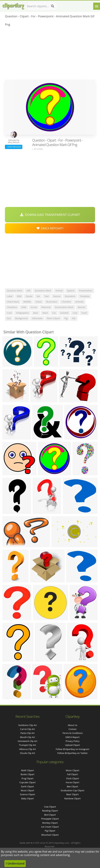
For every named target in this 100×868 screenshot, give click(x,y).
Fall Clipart (73, 774)
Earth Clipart (28, 786)
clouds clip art (28, 753)
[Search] (53, 6)
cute (9, 313)
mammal (46, 307)
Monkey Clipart (50, 823)
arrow (34, 307)
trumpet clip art (27, 745)
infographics (22, 313)
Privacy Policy (72, 741)
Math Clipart (28, 770)
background (21, 318)
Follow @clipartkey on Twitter (73, 753)
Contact (72, 729)
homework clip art (27, 741)
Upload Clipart (72, 745)
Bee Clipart (72, 786)
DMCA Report (73, 737)
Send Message (14, 147)
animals (79, 302)
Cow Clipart (50, 807)
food (84, 313)
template (85, 296)
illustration (52, 302)
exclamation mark (64, 307)
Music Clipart (28, 790)
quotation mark (43, 291)
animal (59, 291)
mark (45, 313)
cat (54, 313)
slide (24, 307)
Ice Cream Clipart (50, 827)
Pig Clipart (50, 831)
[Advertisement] (50, 54)
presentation (86, 291)
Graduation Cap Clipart (72, 790)
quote (29, 296)
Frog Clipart (27, 778)
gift (28, 291)
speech (71, 291)
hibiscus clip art (27, 749)
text (47, 296)
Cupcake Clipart (28, 782)
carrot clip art (27, 729)
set (38, 296)
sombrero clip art (27, 725)
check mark (13, 302)
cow (75, 313)
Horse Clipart (72, 782)
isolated (64, 313)
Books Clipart (27, 774)
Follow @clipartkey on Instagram (72, 749)
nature (57, 296)
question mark (14, 291)
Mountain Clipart (50, 835)
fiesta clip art (28, 733)
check (39, 302)
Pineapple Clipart (50, 819)
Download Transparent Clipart (50, 215)
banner (82, 307)
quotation (70, 296)
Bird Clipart (50, 815)
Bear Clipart (73, 794)
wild (19, 296)
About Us (73, 725)
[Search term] (42, 6)
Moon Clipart (72, 770)
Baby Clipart (28, 798)
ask (74, 318)
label (10, 296)
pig (66, 318)
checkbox (12, 307)
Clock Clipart (73, 778)
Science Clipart (28, 794)
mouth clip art (28, 737)
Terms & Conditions (72, 733)
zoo (9, 318)
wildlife (27, 302)
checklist (66, 302)
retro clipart (53, 318)
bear (36, 313)
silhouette (37, 318)
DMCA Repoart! (50, 228)
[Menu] (97, 6)
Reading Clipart (50, 811)
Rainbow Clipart (73, 798)
